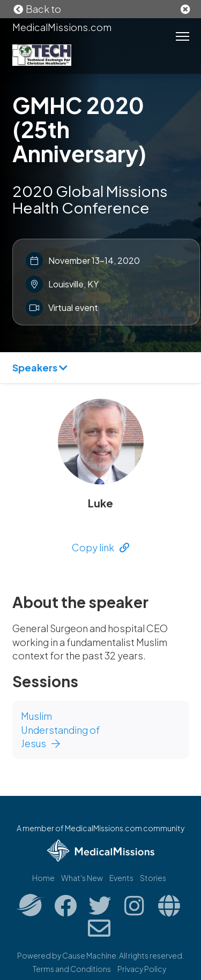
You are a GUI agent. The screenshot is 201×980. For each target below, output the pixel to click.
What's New (82, 878)
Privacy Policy (142, 969)
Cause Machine (89, 955)
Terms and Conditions (72, 969)
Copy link (100, 547)
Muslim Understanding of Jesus (61, 730)
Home (43, 878)
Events (121, 878)
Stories (153, 878)
